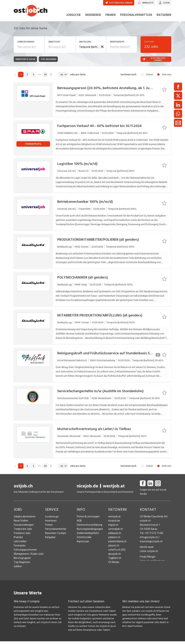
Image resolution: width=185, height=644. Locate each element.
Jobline (18, 569)
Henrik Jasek (146, 550)
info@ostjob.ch (148, 540)
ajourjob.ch (114, 557)
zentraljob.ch (115, 532)
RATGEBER (164, 18)
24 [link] (45, 77)
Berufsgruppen (22, 561)
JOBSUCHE (74, 18)
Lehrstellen (20, 544)
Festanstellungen (23, 528)
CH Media (113, 565)
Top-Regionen (22, 565)
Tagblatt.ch (114, 561)
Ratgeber (50, 540)
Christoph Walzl (148, 569)
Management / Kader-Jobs (28, 557)
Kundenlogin (52, 519)
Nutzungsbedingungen (89, 532)
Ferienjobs (19, 548)
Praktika (18, 540)
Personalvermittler (55, 532)
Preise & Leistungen (87, 519)
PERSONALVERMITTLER (136, 18)
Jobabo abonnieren (24, 519)
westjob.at (114, 489)
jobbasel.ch (114, 536)
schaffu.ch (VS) (116, 552)
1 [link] (21, 77)
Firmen (49, 528)
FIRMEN (110, 18)
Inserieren (50, 523)
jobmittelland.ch (117, 544)
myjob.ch (113, 528)
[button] (102, 49)
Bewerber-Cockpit (55, 536)
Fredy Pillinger (147, 559)
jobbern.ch (114, 540)
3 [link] (33, 77)
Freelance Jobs (22, 536)
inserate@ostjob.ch (150, 544)
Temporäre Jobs (22, 532)
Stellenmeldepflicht (88, 536)
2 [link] (27, 77)
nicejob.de (88, 489)
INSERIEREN (93, 18)
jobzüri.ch (113, 548)
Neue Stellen (21, 523)
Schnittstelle (84, 540)
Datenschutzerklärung (89, 528)
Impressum (82, 544)
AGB (79, 523)
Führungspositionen (24, 552)
